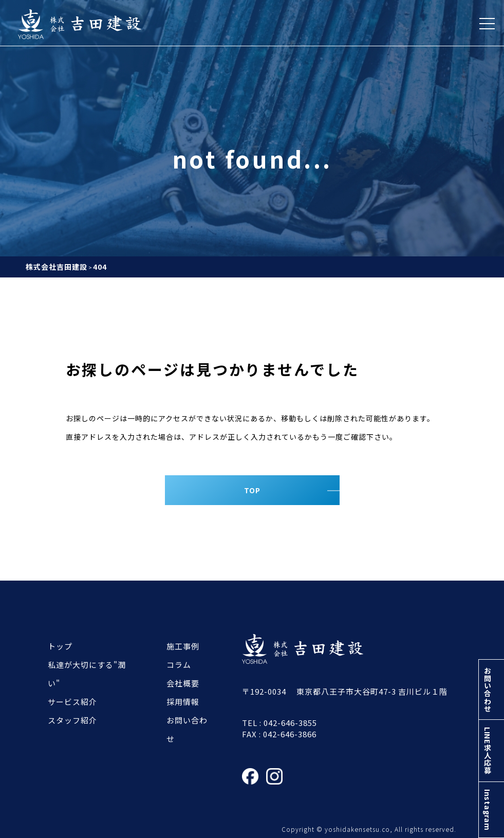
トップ (60, 646)
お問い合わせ (491, 674)
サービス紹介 (72, 702)
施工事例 (183, 646)
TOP (252, 490)
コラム (179, 665)
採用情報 (183, 702)
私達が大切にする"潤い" (87, 674)
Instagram (491, 807)
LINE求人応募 (491, 741)
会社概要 (183, 683)
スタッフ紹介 (72, 720)
